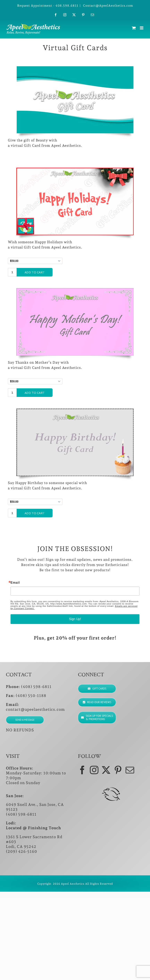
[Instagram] (94, 770)
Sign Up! (75, 619)
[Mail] (130, 770)
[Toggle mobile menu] (142, 28)
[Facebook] (82, 770)
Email (15, 583)
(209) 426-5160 (21, 851)
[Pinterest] (118, 770)
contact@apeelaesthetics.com (35, 709)
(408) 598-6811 (36, 687)
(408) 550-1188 (31, 696)
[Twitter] (106, 770)
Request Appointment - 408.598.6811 (48, 6)
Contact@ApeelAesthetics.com (108, 6)
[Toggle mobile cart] (134, 28)
